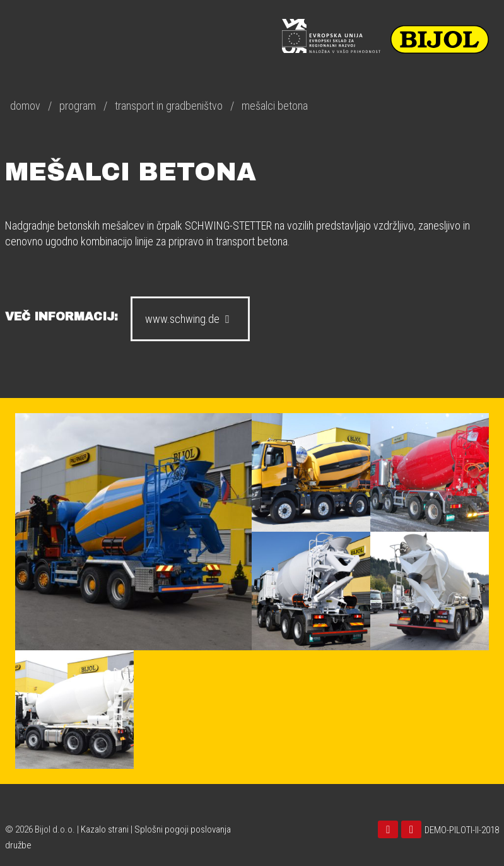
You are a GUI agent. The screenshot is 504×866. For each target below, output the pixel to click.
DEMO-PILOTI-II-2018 (462, 830)
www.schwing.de (190, 319)
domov (25, 106)
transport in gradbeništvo (169, 106)
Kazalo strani (105, 829)
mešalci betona (275, 106)
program (78, 106)
